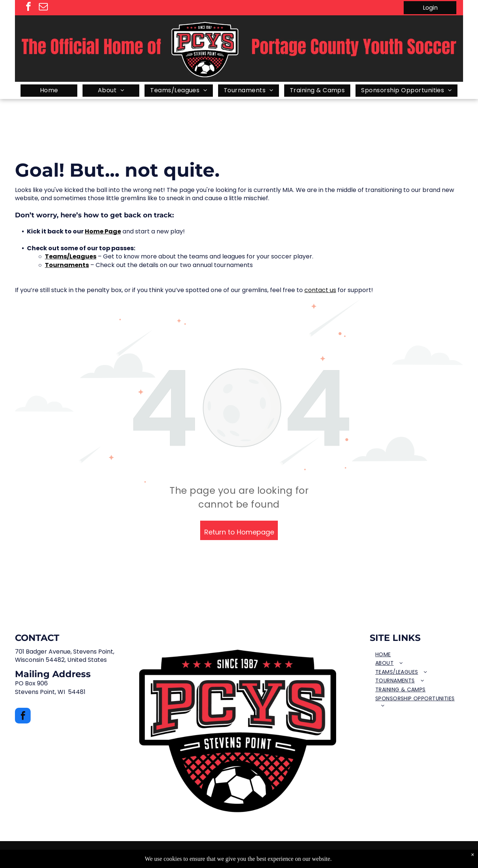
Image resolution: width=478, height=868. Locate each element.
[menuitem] (49, 91)
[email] (43, 8)
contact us (320, 290)
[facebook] (28, 8)
